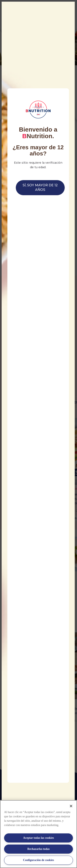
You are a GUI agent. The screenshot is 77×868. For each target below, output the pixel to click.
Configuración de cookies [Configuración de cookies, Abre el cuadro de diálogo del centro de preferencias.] (38, 860)
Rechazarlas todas (38, 849)
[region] (38, 834)
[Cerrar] (71, 806)
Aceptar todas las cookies (38, 838)
